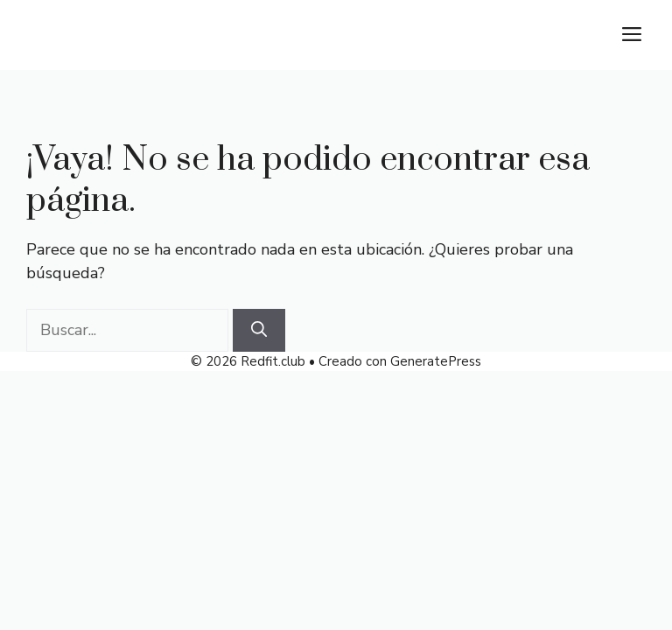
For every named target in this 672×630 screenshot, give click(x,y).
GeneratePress (436, 361)
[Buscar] (259, 330)
